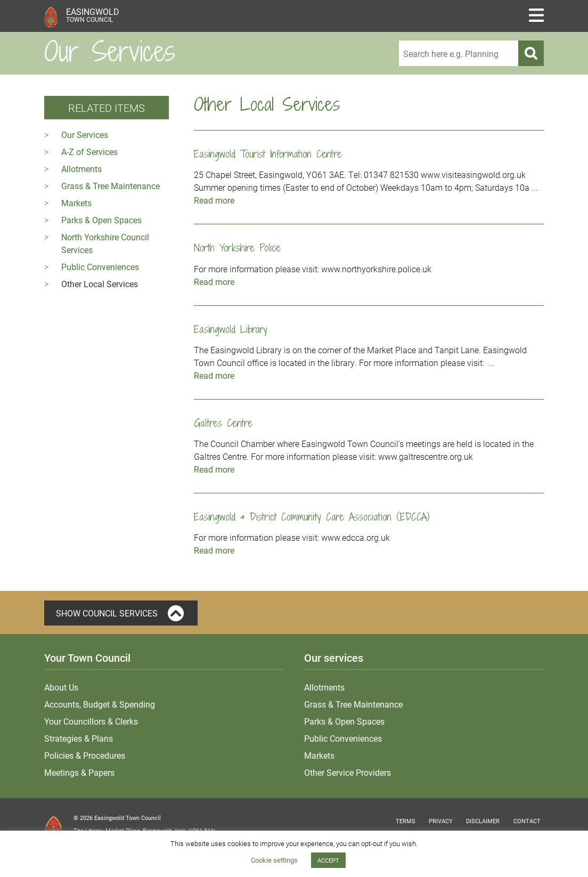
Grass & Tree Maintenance (111, 186)
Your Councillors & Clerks (91, 721)
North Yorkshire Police (237, 247)
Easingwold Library (231, 329)
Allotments (81, 169)
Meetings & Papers (79, 772)
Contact (527, 821)
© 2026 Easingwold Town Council (117, 818)
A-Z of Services (89, 152)
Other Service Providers (348, 772)
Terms (406, 821)
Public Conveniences (100, 267)
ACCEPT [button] (328, 860)
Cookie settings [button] (274, 860)
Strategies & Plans (79, 738)
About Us (61, 687)
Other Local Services (100, 284)
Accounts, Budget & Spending (100, 704)
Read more (214, 200)
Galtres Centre (223, 423)
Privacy (441, 821)
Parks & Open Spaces (101, 220)
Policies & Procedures (85, 755)
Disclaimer (483, 821)
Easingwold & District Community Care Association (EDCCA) (312, 517)
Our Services (85, 135)
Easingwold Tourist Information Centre (268, 154)
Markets (76, 203)
